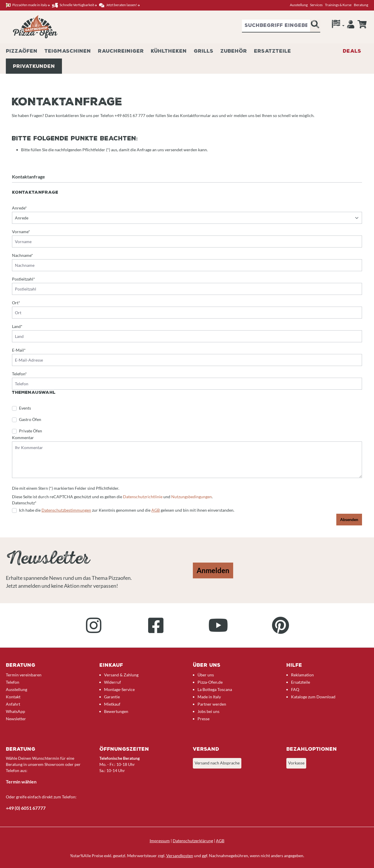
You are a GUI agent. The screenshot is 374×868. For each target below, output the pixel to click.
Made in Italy (209, 697)
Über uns (206, 675)
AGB (156, 510)
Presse (204, 719)
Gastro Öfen (30, 419)
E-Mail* (19, 350)
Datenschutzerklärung (193, 841)
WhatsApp (15, 711)
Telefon (13, 682)
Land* (17, 326)
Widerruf (112, 682)
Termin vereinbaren (24, 675)
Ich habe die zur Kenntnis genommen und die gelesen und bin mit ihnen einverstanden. (127, 510)
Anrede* (19, 208)
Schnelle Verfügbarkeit (74, 5)
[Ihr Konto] (351, 26)
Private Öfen (31, 431)
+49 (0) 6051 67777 (26, 808)
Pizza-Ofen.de (210, 682)
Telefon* (19, 374)
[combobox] (276, 26)
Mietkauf (112, 704)
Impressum (160, 841)
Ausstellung (299, 5)
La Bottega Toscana (215, 689)
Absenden (349, 519)
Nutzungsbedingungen (192, 497)
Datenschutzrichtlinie (143, 497)
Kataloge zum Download (313, 697)
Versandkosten (180, 856)
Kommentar (23, 438)
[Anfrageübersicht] (362, 24)
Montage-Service (119, 689)
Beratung (361, 5)
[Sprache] (338, 25)
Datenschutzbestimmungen (66, 510)
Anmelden (213, 570)
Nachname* (22, 255)
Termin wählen (21, 782)
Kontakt (13, 697)
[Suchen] (315, 26)
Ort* (16, 303)
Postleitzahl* (24, 279)
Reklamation (302, 675)
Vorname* (21, 232)
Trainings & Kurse (338, 5)
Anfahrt (13, 704)
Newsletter (16, 719)
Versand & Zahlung (121, 675)
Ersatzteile (301, 682)
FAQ (295, 689)
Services (316, 5)
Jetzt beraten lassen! (119, 5)
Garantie (112, 697)
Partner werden (212, 704)
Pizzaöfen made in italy (28, 5)
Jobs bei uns (208, 711)
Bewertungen (116, 711)
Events (25, 408)
